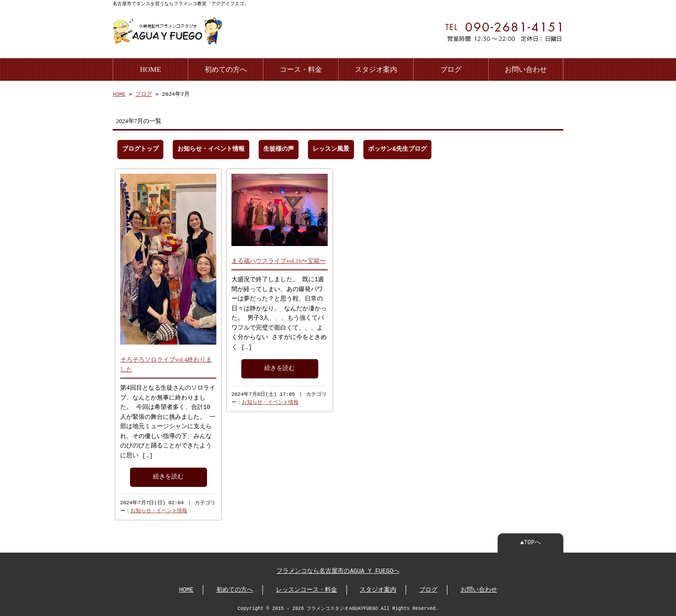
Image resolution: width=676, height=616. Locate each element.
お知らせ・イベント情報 (211, 148)
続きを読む (168, 475)
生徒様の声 (279, 148)
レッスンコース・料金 (307, 589)
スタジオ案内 (376, 68)
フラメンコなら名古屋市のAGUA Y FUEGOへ (338, 570)
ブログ (451, 68)
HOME (150, 68)
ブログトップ (140, 148)
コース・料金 (301, 68)
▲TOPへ (530, 542)
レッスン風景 (331, 148)
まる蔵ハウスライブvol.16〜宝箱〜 (279, 259)
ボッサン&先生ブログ (397, 148)
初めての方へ (226, 68)
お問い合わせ (526, 68)
